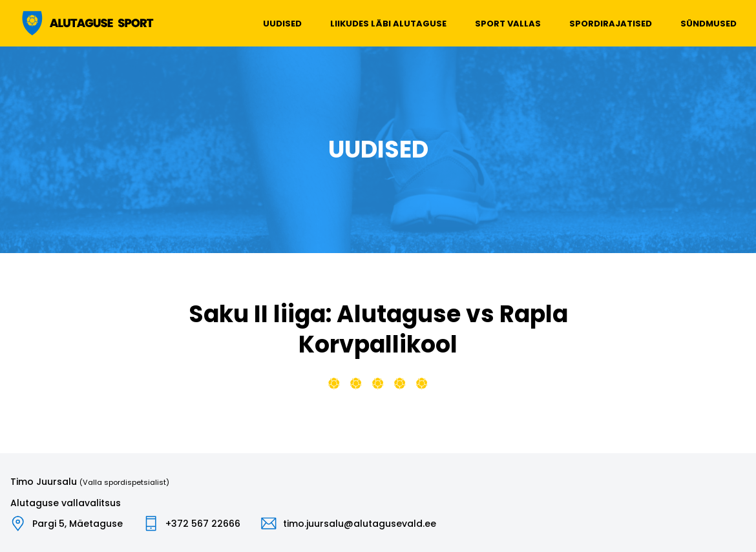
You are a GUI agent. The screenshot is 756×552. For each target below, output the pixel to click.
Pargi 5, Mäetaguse (78, 524)
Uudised (282, 24)
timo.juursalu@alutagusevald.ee (360, 524)
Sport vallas (508, 24)
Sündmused (709, 24)
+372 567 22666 (203, 524)
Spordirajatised (611, 24)
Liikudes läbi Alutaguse (388, 24)
